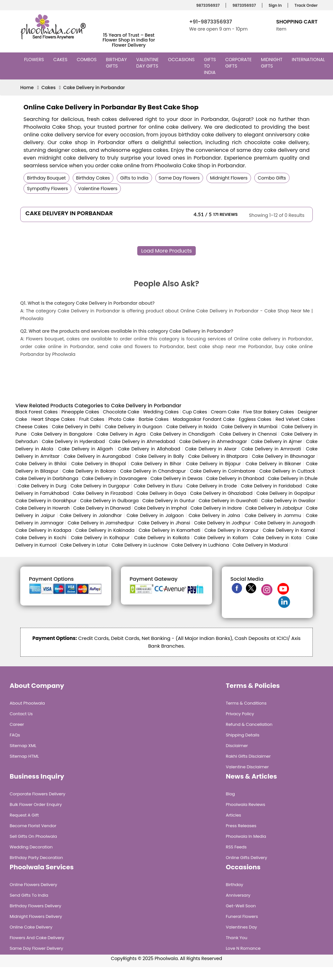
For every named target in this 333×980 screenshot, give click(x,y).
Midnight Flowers (229, 178)
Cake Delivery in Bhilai (41, 464)
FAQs (15, 735)
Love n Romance (243, 948)
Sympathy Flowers (47, 189)
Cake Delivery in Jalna (214, 515)
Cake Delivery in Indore (216, 508)
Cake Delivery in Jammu (273, 515)
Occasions (182, 60)
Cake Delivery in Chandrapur (153, 471)
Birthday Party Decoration (36, 858)
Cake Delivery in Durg (42, 486)
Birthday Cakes (93, 178)
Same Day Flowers (179, 178)
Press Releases (241, 826)
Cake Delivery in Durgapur (100, 486)
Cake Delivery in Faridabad (271, 486)
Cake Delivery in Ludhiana (200, 545)
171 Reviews (226, 214)
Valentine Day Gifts (148, 63)
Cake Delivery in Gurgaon (134, 427)
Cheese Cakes (32, 427)
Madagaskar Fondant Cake (204, 419)
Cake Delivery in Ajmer (277, 441)
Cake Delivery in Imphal (160, 508)
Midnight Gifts (272, 63)
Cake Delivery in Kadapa (43, 530)
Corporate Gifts (239, 63)
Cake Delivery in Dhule (293, 478)
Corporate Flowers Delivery (37, 794)
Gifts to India (211, 66)
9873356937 (207, 5)
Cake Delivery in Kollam (221, 538)
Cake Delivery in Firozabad (103, 493)
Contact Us (21, 714)
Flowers (35, 60)
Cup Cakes (195, 412)
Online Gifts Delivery (247, 858)
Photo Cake (121, 419)
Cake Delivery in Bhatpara (218, 456)
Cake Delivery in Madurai (260, 545)
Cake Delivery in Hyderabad (73, 441)
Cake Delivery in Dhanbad (235, 478)
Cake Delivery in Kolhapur (100, 538)
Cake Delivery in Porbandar (94, 88)
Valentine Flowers (98, 189)
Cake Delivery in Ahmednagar (213, 441)
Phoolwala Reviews (246, 804)
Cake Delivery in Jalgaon (155, 515)
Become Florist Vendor (33, 826)
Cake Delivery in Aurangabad (97, 456)
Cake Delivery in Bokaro (89, 471)
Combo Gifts (272, 178)
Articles (234, 815)
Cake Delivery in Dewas (176, 478)
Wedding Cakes (161, 412)
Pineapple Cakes (80, 412)
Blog (230, 794)
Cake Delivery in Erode (212, 486)
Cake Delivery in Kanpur (231, 530)
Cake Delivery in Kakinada (105, 530)
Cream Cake (225, 412)
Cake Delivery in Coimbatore (223, 471)
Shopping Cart (297, 22)
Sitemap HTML (24, 756)
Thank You (237, 938)
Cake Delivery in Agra (121, 434)
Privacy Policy (240, 714)
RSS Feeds (236, 847)
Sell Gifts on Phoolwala (33, 836)
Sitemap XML (23, 746)
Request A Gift (24, 815)
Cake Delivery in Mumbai (249, 427)
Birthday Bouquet (46, 178)
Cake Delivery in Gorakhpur (46, 501)
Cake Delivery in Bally (159, 456)
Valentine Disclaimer (247, 767)
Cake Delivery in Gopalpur (286, 493)
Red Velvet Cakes (295, 419)
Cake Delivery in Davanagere (114, 478)
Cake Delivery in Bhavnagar (283, 456)
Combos (88, 60)
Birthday (235, 885)
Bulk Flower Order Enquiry (36, 804)
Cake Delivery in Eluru (158, 486)
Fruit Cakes (92, 419)
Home (27, 88)
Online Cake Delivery (31, 927)
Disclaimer (237, 746)
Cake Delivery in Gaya (162, 493)
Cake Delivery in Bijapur (213, 464)
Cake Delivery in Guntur (169, 501)
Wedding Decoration (31, 847)
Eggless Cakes (255, 419)
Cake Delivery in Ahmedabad (142, 441)
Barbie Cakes (153, 419)
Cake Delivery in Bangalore (62, 434)
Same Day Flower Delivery (36, 948)
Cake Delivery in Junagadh (285, 523)
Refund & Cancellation (249, 724)
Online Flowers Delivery (33, 885)
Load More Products (166, 251)
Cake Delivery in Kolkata (162, 538)
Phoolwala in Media (246, 836)
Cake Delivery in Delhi (76, 427)
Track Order (305, 5)
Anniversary (238, 895)
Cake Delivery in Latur (84, 545)
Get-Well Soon (241, 906)
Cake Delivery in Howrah (43, 508)
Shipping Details (243, 735)
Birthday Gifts (116, 63)
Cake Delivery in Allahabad (149, 449)
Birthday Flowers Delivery (36, 906)
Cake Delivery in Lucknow (140, 545)
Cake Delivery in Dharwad (102, 508)
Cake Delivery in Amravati (271, 449)
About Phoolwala (27, 703)
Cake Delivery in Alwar (211, 449)
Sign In (274, 5)
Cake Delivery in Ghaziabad (221, 493)
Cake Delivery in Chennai (248, 434)
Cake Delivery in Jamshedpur (101, 523)
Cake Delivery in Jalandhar (91, 515)
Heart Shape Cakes (53, 419)
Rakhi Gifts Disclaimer (248, 756)
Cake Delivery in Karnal (289, 530)
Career (17, 724)
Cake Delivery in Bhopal (99, 464)
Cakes (61, 60)
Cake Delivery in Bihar (156, 464)
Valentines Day (242, 927)
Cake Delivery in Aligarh (86, 449)
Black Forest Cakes (36, 412)
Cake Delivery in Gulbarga (109, 501)
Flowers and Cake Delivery (37, 938)
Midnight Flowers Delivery (36, 916)
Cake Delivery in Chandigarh (182, 434)
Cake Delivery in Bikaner (273, 464)
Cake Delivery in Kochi (41, 538)
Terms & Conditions (246, 703)
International (309, 60)
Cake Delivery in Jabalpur (274, 508)
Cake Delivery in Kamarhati (169, 530)
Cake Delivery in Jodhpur (222, 523)
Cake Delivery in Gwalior (288, 501)
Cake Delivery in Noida (192, 427)
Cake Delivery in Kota (277, 538)
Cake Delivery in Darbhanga (47, 478)
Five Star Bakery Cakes (269, 412)
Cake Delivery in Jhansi (164, 523)
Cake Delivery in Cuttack (287, 471)
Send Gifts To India (29, 895)
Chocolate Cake (121, 412)
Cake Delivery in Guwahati (228, 501)
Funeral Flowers (242, 916)
